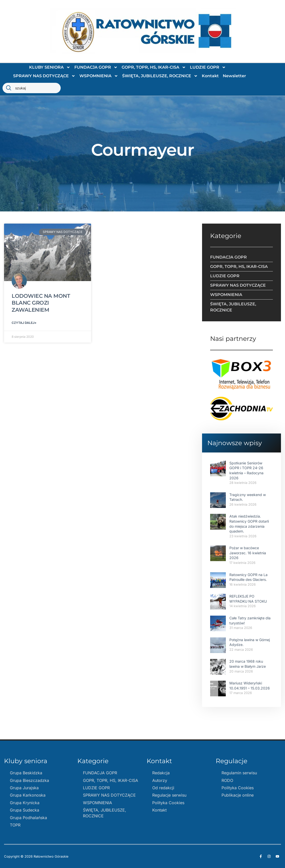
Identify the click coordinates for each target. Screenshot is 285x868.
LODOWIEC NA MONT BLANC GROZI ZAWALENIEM (41, 303)
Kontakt (210, 76)
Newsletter (234, 76)
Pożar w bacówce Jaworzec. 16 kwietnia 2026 (248, 553)
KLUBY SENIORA (50, 67)
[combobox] (32, 88)
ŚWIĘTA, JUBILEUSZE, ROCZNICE (160, 76)
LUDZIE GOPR (208, 67)
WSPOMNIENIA (99, 76)
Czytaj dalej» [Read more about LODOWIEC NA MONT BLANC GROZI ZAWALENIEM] (24, 323)
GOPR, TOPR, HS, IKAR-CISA (154, 67)
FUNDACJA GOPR (96, 67)
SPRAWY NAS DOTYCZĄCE (44, 76)
